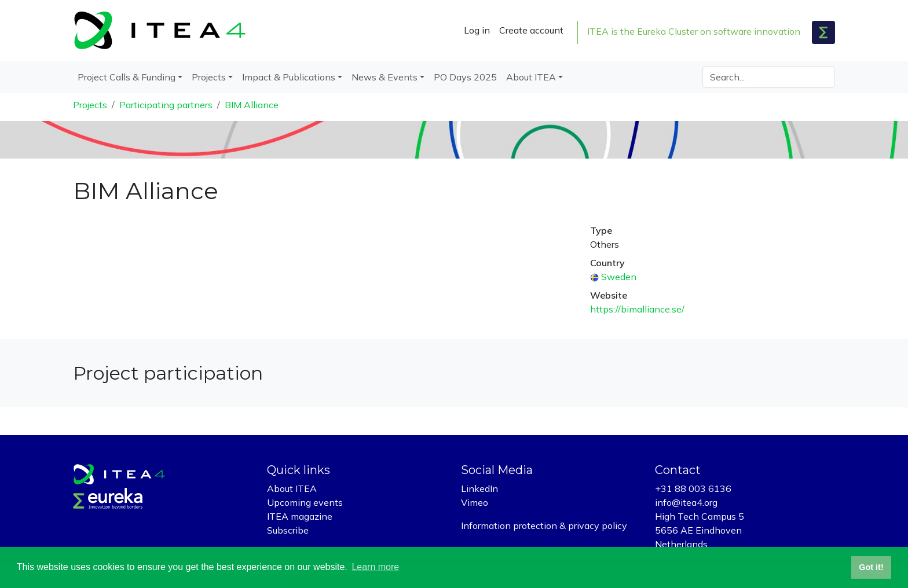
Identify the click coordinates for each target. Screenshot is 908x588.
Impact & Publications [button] (289, 77)
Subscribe (288, 530)
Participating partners (166, 105)
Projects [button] (209, 77)
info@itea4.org (686, 502)
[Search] (769, 77)
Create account (531, 30)
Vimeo (475, 502)
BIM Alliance (252, 105)
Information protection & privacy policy (544, 525)
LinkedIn (479, 488)
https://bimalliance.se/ (637, 309)
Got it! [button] (871, 567)
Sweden (619, 277)
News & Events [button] (385, 77)
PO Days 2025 (465, 77)
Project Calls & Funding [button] (127, 77)
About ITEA (292, 488)
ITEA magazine (300, 516)
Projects (90, 105)
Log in (477, 30)
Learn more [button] (375, 567)
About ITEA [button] (531, 77)
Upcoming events (305, 502)
